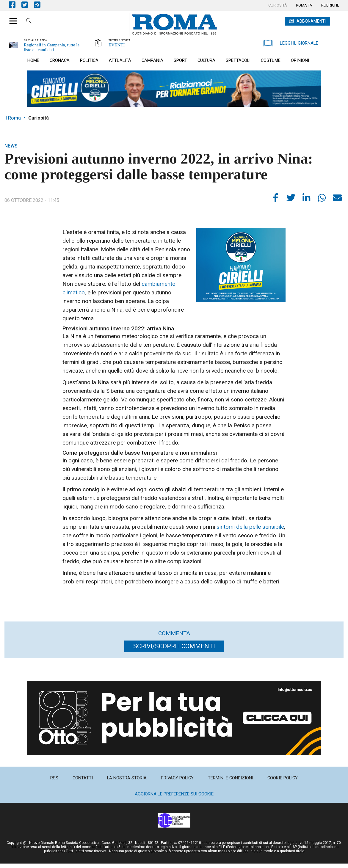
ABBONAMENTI (311, 21)
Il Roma (13, 118)
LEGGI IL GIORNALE (291, 43)
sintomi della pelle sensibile (250, 527)
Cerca (29, 22)
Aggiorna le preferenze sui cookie (174, 794)
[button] (11, 18)
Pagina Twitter (28, 5)
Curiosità (39, 118)
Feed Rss (40, 5)
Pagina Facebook (15, 5)
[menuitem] (278, 5)
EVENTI (117, 45)
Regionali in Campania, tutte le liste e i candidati (52, 47)
